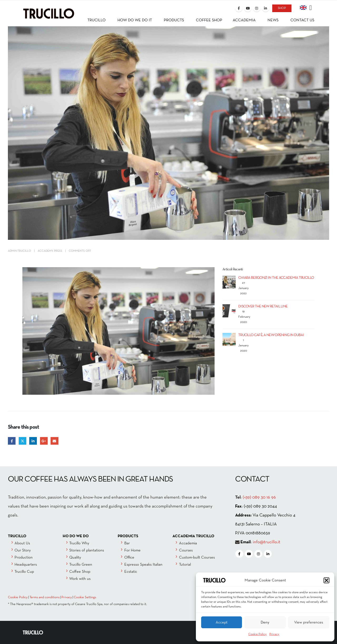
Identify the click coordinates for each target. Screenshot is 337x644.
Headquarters (26, 565)
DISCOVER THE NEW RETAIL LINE (263, 306)
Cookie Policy (257, 634)
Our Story (23, 550)
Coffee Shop (80, 572)
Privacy (274, 634)
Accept (222, 622)
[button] (326, 580)
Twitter (23, 441)
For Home (132, 550)
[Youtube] (248, 8)
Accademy (45, 251)
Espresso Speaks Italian (143, 565)
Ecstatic (131, 572)
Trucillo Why (79, 543)
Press (58, 251)
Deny (265, 622)
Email (54, 441)
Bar (127, 543)
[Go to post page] (229, 282)
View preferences (309, 622)
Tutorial (185, 565)
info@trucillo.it (267, 542)
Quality (75, 557)
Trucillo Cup (24, 572)
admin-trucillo (19, 251)
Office (129, 557)
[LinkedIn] (266, 8)
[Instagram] (257, 8)
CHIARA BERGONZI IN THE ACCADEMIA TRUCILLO (276, 278)
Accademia (188, 543)
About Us (22, 543)
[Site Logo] (49, 10)
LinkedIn (33, 441)
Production (24, 557)
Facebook (12, 441)
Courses (186, 550)
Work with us (80, 579)
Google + (44, 441)
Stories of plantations (87, 550)
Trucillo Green (81, 565)
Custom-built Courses (197, 557)
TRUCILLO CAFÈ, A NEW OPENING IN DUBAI (271, 335)
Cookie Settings (85, 597)
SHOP (282, 8)
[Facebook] (239, 8)
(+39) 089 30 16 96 (259, 497)
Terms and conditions (44, 597)
